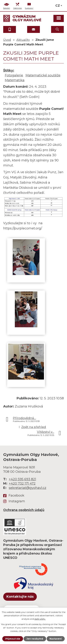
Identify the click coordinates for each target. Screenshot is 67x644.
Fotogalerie (14, 75)
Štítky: (9, 71)
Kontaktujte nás (20, 597)
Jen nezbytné (35, 639)
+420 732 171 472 (22, 483)
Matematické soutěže (43, 75)
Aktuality (23, 40)
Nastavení (56, 639)
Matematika (15, 80)
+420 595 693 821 (22, 479)
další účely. (40, 619)
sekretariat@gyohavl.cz (28, 488)
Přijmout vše (13, 639)
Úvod (7, 40)
